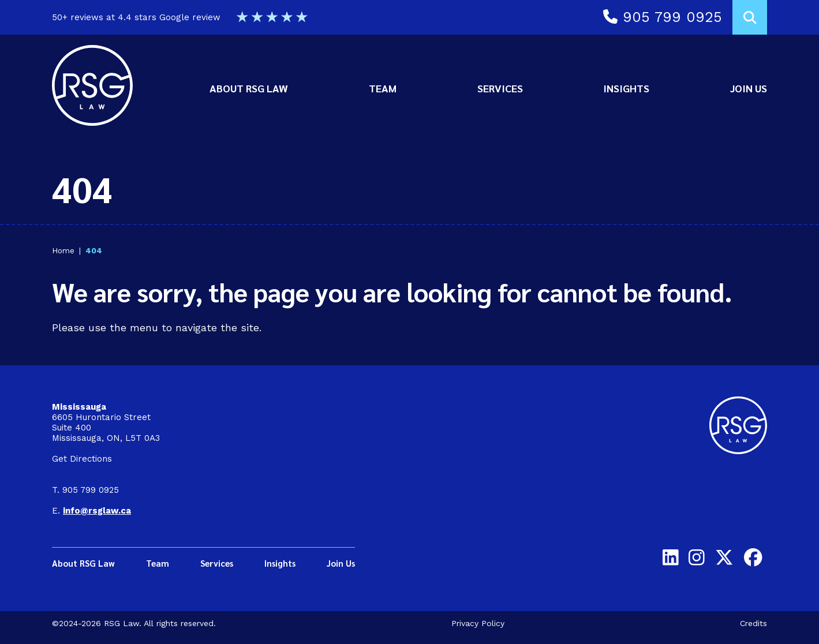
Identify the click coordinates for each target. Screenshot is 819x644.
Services (500, 88)
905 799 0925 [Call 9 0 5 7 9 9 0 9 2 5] (663, 17)
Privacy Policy (478, 623)
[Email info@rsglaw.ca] (97, 511)
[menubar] (488, 88)
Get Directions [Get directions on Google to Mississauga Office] (82, 459)
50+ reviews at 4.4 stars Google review (180, 17)
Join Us (749, 88)
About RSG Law (249, 88)
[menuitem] (249, 88)
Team (383, 88)
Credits (753, 623)
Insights (626, 88)
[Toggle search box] (750, 17)
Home (63, 250)
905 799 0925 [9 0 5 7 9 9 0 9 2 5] (91, 490)
